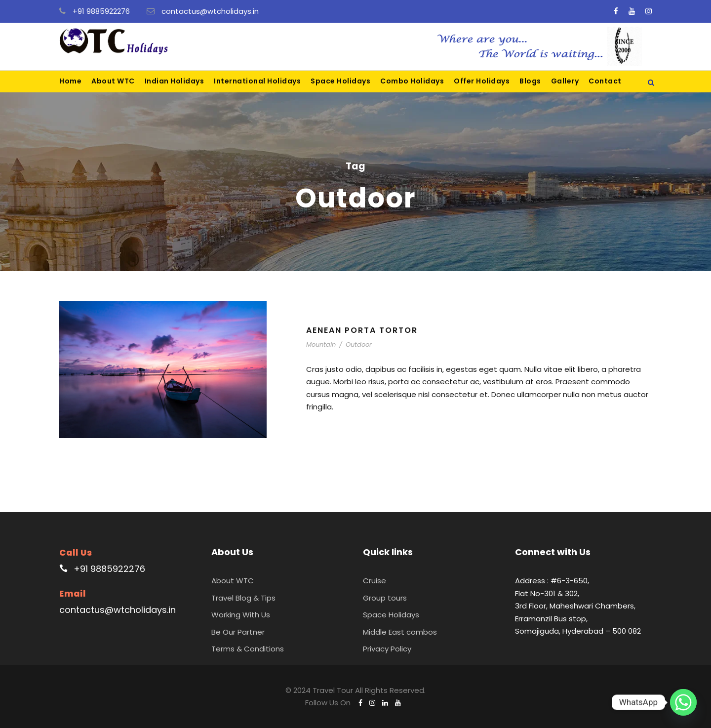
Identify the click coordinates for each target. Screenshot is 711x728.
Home (70, 81)
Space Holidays (340, 81)
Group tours (385, 598)
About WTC (113, 81)
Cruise (375, 581)
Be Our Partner (238, 632)
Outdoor (359, 344)
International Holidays (257, 81)
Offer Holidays (482, 81)
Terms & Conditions (248, 649)
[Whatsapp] (683, 702)
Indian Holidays (175, 81)
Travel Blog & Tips (243, 598)
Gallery (565, 81)
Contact (605, 81)
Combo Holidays (412, 81)
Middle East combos (400, 632)
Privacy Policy (387, 649)
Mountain (321, 344)
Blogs (530, 81)
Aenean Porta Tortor (362, 330)
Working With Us (241, 615)
